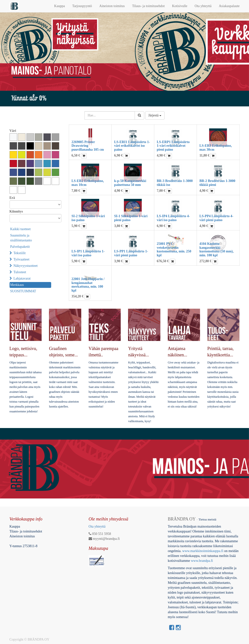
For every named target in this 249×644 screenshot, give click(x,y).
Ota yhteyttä (97, 526)
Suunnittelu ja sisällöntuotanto (21, 238)
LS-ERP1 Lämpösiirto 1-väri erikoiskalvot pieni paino (173, 146)
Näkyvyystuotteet (26, 266)
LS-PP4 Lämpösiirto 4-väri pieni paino (216, 218)
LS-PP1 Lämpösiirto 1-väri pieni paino (131, 253)
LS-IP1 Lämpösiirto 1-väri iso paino (88, 253)
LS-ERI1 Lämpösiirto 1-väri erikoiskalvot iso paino (132, 146)
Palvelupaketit (20, 247)
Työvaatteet (21, 259)
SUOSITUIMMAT (23, 291)
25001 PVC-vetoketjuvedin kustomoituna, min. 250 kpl (174, 249)
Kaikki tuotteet (21, 229)
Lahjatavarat (22, 278)
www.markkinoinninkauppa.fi (203, 551)
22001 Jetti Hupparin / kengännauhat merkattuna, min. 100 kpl (88, 285)
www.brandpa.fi (202, 561)
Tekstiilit (20, 253)
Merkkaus (17, 285)
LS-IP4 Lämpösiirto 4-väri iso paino (173, 218)
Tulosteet (20, 272)
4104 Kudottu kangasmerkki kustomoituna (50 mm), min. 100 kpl (216, 249)
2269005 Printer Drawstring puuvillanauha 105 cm (88, 146)
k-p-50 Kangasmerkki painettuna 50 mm (130, 183)
